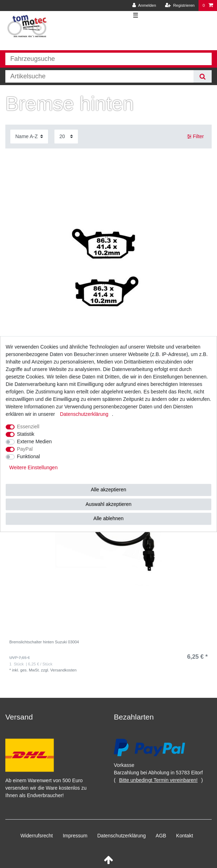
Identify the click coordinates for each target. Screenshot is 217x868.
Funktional (29, 456)
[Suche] (203, 76)
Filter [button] (195, 137)
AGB (161, 836)
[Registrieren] (180, 6)
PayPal (25, 449)
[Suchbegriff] (99, 76)
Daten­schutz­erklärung (122, 836)
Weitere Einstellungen (33, 467)
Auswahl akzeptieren (108, 504)
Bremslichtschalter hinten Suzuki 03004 (44, 642)
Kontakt (184, 836)
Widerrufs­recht (36, 836)
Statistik (26, 434)
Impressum (75, 836)
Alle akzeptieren (108, 490)
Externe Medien (35, 441)
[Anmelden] (144, 6)
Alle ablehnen (109, 518)
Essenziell (28, 427)
